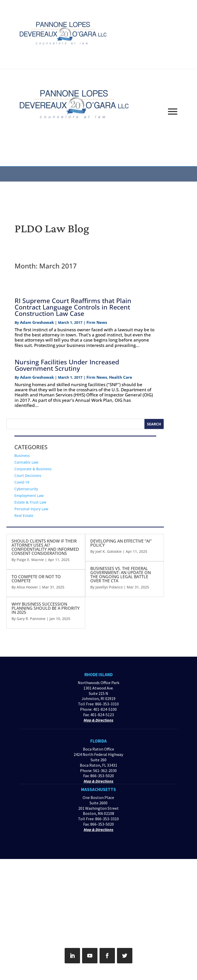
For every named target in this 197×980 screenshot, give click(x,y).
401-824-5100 (105, 709)
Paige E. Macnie (30, 560)
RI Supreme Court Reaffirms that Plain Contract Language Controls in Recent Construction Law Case (73, 307)
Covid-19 (22, 482)
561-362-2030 (105, 771)
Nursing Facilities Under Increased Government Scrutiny (67, 365)
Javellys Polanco (109, 587)
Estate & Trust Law (30, 502)
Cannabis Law (26, 462)
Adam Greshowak (37, 322)
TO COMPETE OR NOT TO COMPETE (36, 579)
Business (22, 456)
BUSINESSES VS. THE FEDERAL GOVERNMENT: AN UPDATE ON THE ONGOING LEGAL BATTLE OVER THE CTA (121, 575)
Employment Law (29, 496)
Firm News (97, 322)
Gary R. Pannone (31, 619)
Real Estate (24, 516)
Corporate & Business (33, 469)
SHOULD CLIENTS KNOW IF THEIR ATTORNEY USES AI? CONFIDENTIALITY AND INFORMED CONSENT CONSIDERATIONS (45, 547)
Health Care (121, 377)
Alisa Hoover (27, 587)
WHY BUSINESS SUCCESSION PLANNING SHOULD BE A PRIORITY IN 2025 (46, 608)
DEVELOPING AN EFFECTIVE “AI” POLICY (121, 543)
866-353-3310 (107, 704)
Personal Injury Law (31, 509)
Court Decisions (28, 476)
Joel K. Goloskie (109, 551)
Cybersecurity (26, 489)
